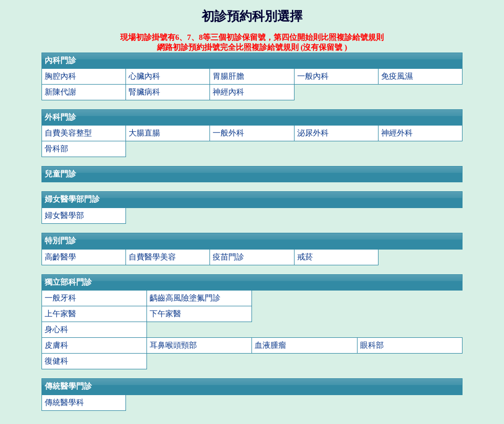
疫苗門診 (228, 257)
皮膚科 (56, 345)
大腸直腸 (144, 133)
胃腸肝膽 (228, 76)
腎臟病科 (144, 92)
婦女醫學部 (64, 215)
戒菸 (305, 257)
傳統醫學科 (64, 402)
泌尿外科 (313, 133)
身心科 (56, 329)
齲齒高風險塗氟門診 (185, 298)
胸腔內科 (60, 76)
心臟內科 (144, 76)
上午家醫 (60, 313)
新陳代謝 (60, 92)
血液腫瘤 (270, 345)
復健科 (56, 361)
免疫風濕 (397, 76)
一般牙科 (60, 298)
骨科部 (56, 148)
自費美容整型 (68, 133)
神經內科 (228, 92)
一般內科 (313, 76)
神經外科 (397, 133)
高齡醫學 (60, 257)
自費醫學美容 (152, 257)
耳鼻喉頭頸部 (173, 345)
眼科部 (372, 345)
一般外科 (228, 133)
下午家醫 (165, 313)
